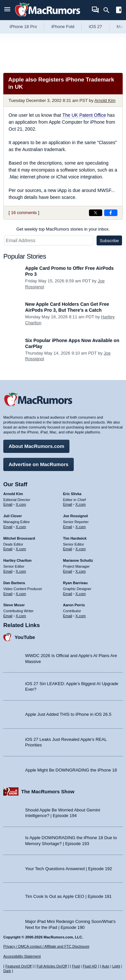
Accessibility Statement (22, 956)
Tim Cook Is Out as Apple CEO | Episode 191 (68, 896)
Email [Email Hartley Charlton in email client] (8, 571)
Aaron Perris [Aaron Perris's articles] (74, 605)
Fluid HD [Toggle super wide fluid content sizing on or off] (90, 966)
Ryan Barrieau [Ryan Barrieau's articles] (76, 583)
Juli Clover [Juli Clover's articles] (13, 516)
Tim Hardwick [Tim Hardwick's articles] (75, 538)
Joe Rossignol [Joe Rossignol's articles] (76, 516)
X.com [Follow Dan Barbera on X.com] (21, 594)
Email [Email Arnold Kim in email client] (8, 504)
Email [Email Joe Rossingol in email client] (68, 527)
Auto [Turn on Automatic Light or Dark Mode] (106, 966)
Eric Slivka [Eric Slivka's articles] (72, 494)
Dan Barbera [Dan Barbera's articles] (14, 583)
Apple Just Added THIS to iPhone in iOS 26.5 (68, 714)
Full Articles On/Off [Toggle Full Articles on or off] (52, 966)
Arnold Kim (105, 100)
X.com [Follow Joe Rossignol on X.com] (81, 527)
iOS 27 (96, 27)
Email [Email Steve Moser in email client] (8, 616)
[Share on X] (96, 213)
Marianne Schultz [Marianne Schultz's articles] (78, 560)
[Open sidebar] (119, 11)
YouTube (25, 637)
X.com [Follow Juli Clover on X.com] (21, 527)
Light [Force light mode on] (116, 966)
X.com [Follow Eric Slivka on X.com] (81, 504)
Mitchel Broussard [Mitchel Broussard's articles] (19, 538)
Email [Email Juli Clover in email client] (8, 527)
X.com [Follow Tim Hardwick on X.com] (81, 549)
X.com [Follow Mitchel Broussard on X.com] (21, 549)
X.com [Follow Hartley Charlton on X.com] (21, 571)
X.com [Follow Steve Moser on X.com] (21, 616)
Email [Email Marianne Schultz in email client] (68, 571)
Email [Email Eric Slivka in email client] (68, 504)
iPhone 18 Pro (23, 27)
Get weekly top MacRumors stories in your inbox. (63, 229)
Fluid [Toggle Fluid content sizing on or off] (76, 966)
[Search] (109, 10)
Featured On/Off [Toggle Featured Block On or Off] (18, 966)
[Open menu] (7, 10)
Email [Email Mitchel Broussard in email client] (8, 549)
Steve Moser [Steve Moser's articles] (14, 605)
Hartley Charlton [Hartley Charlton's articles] (18, 560)
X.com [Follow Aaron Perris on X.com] (81, 616)
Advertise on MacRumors (39, 464)
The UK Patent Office (84, 115)
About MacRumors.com (36, 446)
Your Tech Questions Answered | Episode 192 (69, 869)
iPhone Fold (63, 27)
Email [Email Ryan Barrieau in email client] (68, 594)
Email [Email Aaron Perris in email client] (68, 616)
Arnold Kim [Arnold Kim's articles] (13, 494)
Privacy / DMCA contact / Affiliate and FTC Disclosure (46, 946)
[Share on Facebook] (111, 213)
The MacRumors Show (48, 791)
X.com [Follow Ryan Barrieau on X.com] (81, 594)
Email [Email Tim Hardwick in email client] (68, 549)
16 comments (24, 213)
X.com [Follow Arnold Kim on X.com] (21, 504)
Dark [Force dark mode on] (7, 971)
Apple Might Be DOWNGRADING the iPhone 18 (71, 770)
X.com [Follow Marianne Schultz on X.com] (81, 571)
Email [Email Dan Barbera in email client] (8, 594)
